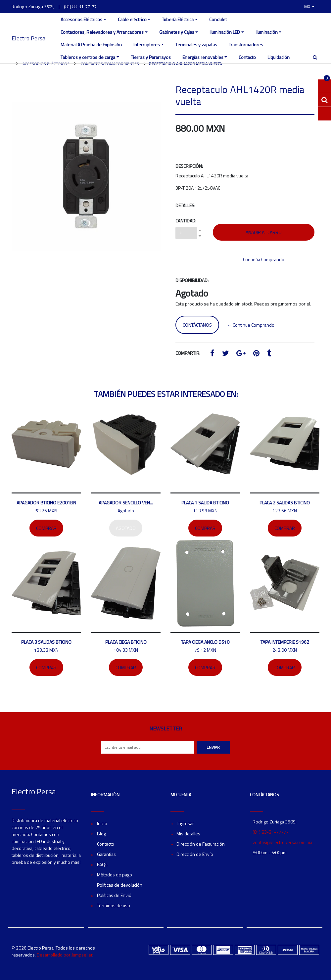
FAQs (102, 864)
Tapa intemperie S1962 (285, 642)
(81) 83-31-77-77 (80, 7)
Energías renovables (203, 57)
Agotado (126, 528)
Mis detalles (188, 834)
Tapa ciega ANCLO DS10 (205, 642)
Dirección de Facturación (201, 844)
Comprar (46, 528)
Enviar (213, 747)
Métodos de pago (115, 875)
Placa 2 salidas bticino (285, 503)
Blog (101, 834)
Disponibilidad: (192, 280)
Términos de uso (114, 905)
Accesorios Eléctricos (81, 19)
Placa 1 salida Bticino (205, 503)
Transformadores (246, 45)
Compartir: (188, 353)
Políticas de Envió (114, 895)
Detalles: (185, 205)
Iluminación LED (225, 32)
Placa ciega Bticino (126, 642)
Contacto (247, 57)
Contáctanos (197, 325)
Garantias (106, 854)
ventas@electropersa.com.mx (282, 842)
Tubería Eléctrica (178, 19)
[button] (309, 7)
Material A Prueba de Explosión (91, 45)
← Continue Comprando (251, 325)
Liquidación (279, 57)
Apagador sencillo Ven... (126, 503)
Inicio (102, 823)
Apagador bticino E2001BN (46, 503)
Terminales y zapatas (196, 45)
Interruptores (147, 45)
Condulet (218, 19)
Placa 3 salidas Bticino (46, 642)
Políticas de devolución (120, 885)
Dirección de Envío (195, 854)
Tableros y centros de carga (88, 57)
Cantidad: (186, 221)
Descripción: (189, 166)
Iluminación (267, 32)
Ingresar (185, 823)
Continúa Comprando (264, 259)
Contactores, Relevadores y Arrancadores (102, 32)
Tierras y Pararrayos (151, 57)
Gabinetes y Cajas (177, 32)
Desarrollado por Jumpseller (65, 955)
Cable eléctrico (132, 19)
